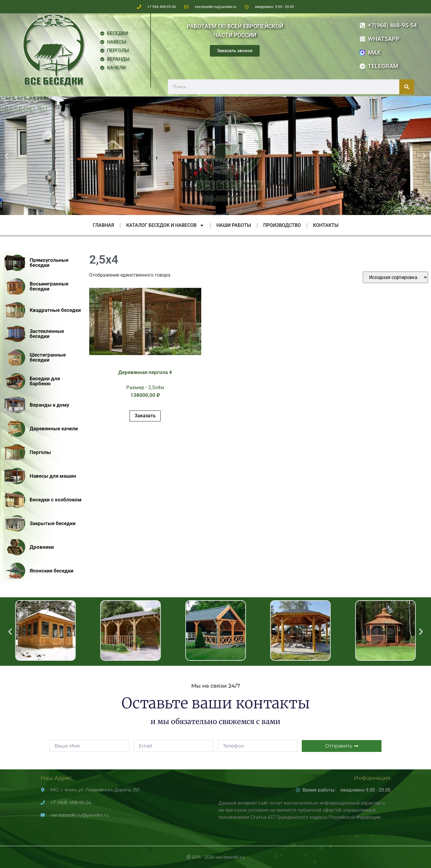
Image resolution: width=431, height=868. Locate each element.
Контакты (326, 225)
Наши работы (234, 225)
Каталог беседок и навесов (165, 225)
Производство (282, 225)
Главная (103, 225)
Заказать (145, 416)
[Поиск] (407, 87)
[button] (7, 156)
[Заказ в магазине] (395, 277)
